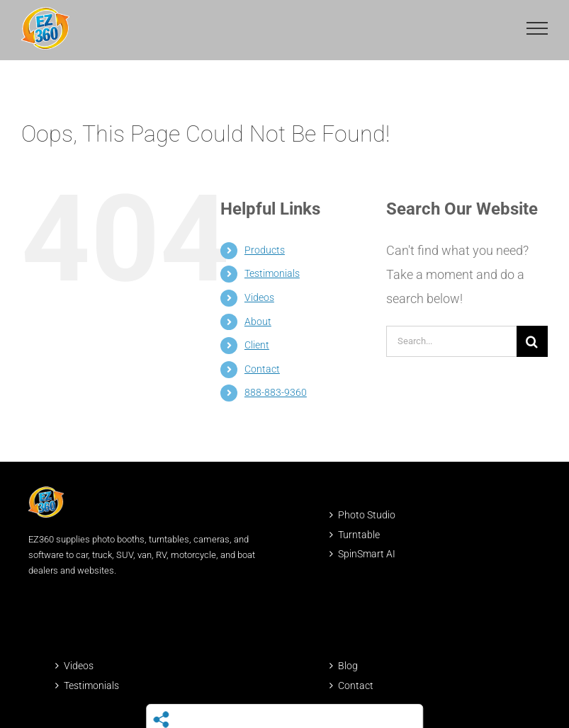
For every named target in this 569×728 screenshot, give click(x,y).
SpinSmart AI (367, 554)
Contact (262, 369)
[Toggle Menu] (537, 28)
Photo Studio (367, 515)
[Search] (532, 341)
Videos (259, 297)
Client (257, 345)
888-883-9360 (276, 392)
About (258, 322)
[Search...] (451, 341)
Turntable (359, 535)
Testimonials (272, 273)
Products (265, 250)
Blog (348, 666)
